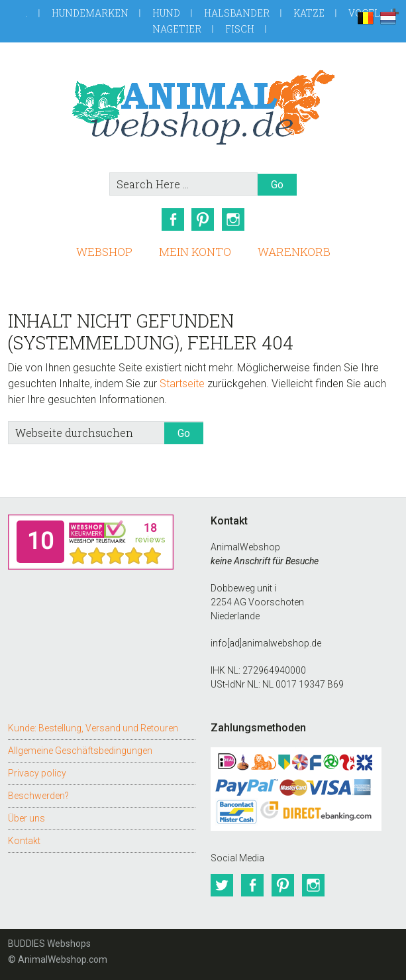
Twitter (222, 885)
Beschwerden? (38, 796)
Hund (166, 13)
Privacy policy (37, 773)
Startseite (182, 384)
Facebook (173, 219)
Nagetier (177, 29)
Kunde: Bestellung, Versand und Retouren (93, 728)
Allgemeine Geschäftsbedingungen (80, 751)
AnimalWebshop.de (203, 107)
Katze (309, 13)
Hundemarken (90, 13)
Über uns (26, 818)
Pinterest (203, 219)
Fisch (240, 29)
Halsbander (237, 13)
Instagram (234, 219)
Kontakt (24, 841)
